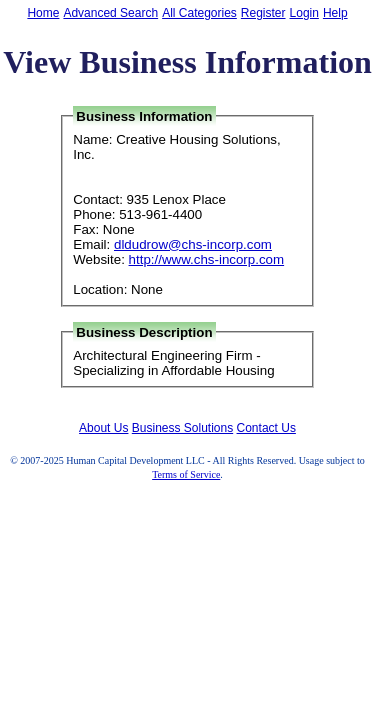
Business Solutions (182, 428)
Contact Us (266, 428)
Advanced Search (110, 13)
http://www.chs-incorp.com (207, 259)
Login (304, 13)
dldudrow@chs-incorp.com (193, 244)
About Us (103, 428)
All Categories (199, 13)
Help (335, 13)
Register (263, 13)
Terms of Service (186, 474)
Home (43, 13)
